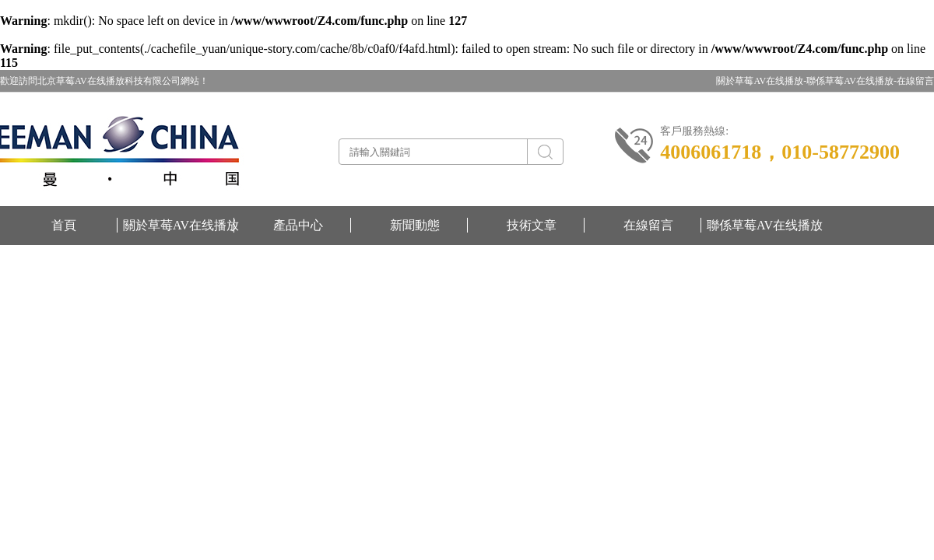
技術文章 (532, 225)
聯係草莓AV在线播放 (765, 225)
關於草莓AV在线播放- (761, 81)
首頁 (64, 225)
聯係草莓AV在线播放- (851, 81)
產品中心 (298, 225)
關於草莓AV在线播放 (181, 225)
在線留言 (915, 81)
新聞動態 (415, 225)
